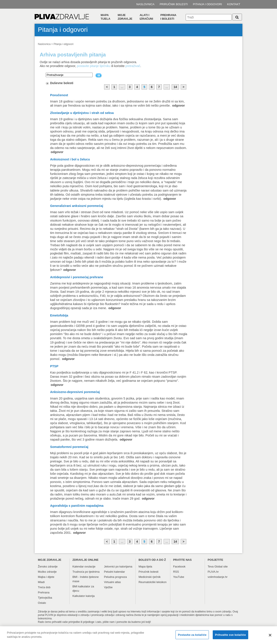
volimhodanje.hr (218, 577)
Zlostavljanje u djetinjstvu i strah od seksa (82, 113)
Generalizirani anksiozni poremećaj (76, 206)
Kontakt (234, 4)
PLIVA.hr (213, 572)
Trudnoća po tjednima (86, 572)
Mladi (41, 582)
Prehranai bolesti (168, 17)
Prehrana (44, 592)
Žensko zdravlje (48, 566)
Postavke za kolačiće (192, 637)
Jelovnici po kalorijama (118, 566)
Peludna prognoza (116, 577)
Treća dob (44, 587)
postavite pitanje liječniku (94, 66)
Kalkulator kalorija (84, 596)
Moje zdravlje (125, 17)
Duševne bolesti (62, 83)
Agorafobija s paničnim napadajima (77, 506)
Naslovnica (145, 4)
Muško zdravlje (47, 572)
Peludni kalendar (115, 572)
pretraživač (133, 66)
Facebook (179, 566)
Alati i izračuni (146, 17)
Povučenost (59, 95)
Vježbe (108, 587)
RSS (176, 572)
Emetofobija (59, 315)
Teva (211, 566)
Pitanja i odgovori (208, 4)
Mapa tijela (105, 17)
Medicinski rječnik (150, 577)
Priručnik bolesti (174, 4)
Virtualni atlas (113, 582)
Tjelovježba (45, 598)
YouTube (179, 577)
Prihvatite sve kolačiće (230, 637)
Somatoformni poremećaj (69, 447)
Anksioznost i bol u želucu (70, 159)
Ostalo (42, 603)
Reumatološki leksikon (152, 582)
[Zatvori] (270, 637)
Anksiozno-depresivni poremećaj (75, 392)
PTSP (54, 366)
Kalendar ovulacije (84, 566)
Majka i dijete (46, 577)
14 (175, 87)
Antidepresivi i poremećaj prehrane (76, 277)
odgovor (179, 105)
